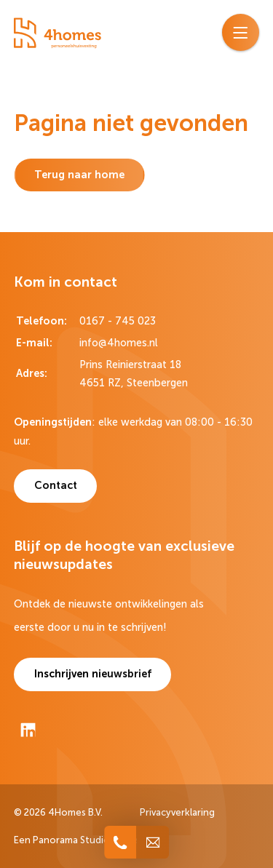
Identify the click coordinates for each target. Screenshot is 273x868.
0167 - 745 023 (118, 321)
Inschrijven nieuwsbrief (93, 674)
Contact (56, 485)
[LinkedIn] (28, 730)
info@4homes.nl (119, 343)
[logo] (58, 33)
